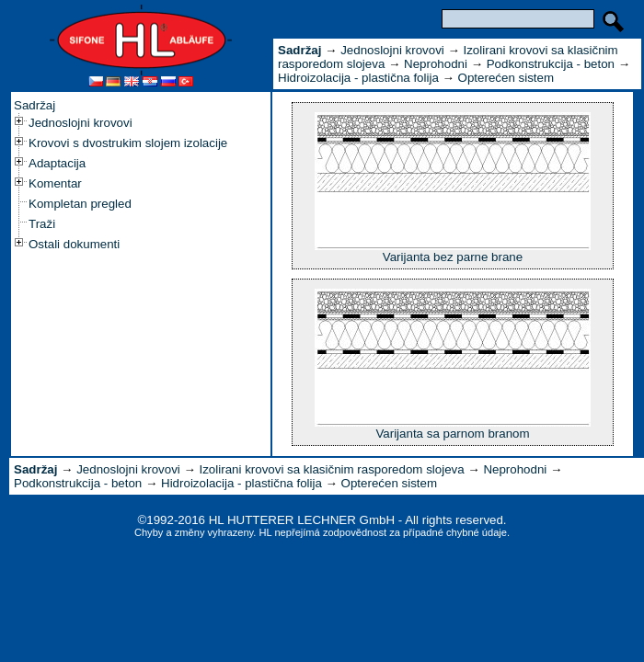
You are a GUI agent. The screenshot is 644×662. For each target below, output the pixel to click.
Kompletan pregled (80, 204)
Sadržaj (34, 105)
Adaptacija (57, 163)
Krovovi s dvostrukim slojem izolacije (128, 143)
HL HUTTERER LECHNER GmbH (302, 520)
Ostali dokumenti (74, 244)
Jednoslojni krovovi (80, 123)
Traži (42, 224)
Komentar (55, 183)
